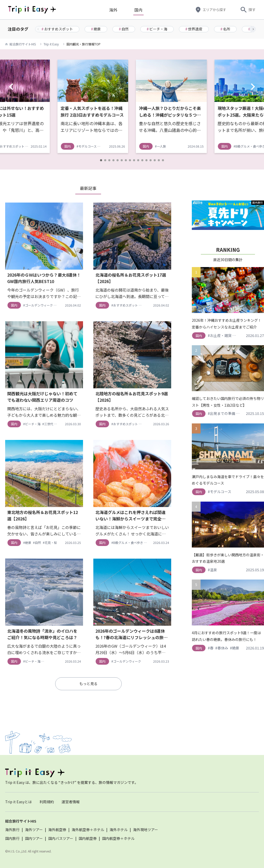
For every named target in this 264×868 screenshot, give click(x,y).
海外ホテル (119, 830)
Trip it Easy (51, 44)
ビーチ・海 (157, 29)
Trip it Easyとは (18, 802)
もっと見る (88, 684)
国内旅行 (12, 838)
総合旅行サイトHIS (23, 44)
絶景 (96, 29)
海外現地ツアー (146, 830)
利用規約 (47, 802)
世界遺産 (194, 29)
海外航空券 (57, 830)
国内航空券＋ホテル (118, 838)
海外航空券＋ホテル (88, 830)
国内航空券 (88, 838)
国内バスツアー (61, 838)
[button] (253, 29)
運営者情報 (71, 802)
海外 (114, 10)
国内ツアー (34, 838)
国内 (139, 10)
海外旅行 (12, 830)
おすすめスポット (57, 29)
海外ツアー (34, 830)
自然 (124, 29)
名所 (225, 29)
